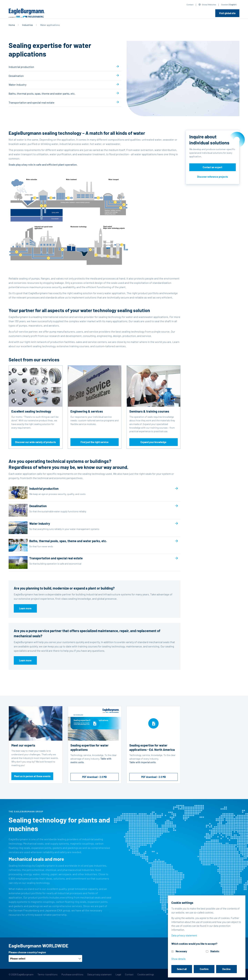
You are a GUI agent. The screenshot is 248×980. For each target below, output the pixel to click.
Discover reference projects (213, 177)
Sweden (225, 4)
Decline (226, 969)
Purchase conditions (72, 974)
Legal (118, 974)
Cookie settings (146, 974)
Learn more (25, 608)
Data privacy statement (99, 974)
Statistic (215, 951)
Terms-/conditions (48, 974)
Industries (27, 25)
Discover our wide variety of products (35, 442)
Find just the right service (95, 442)
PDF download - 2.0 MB (94, 777)
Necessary (181, 951)
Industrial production (21, 67)
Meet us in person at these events (32, 776)
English (233, 4)
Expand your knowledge (153, 442)
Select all (182, 969)
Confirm (204, 969)
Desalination (16, 76)
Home (12, 25)
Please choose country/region (27, 952)
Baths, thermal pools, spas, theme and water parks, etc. (42, 93)
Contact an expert (212, 167)
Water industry (17, 85)
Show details (178, 959)
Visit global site (227, 13)
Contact (190, 4)
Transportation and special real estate (32, 102)
